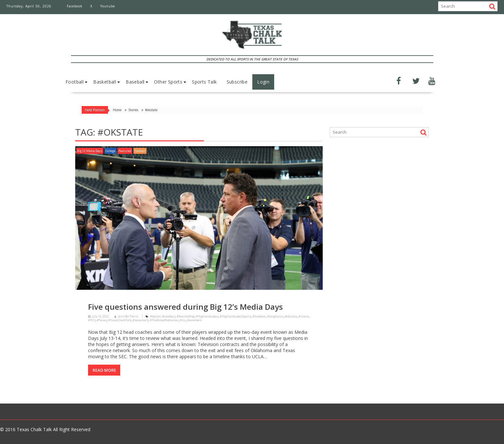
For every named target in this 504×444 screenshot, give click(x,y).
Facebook (75, 6)
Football (75, 82)
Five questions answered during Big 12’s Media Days (185, 307)
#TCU (92, 320)
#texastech (141, 320)
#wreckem (195, 320)
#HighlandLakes (207, 316)
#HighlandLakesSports (236, 316)
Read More (104, 370)
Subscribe (237, 82)
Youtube (108, 6)
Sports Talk (204, 82)
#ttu (183, 320)
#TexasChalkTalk (120, 320)
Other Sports (168, 82)
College (110, 151)
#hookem (259, 316)
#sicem (304, 316)
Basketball (105, 82)
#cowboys (169, 316)
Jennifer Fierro (126, 316)
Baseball (135, 82)
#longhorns (275, 316)
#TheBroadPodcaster (164, 320)
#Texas (102, 320)
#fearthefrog (186, 316)
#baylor (155, 316)
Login (263, 82)
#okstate (291, 316)
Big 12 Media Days (90, 151)
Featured (125, 151)
